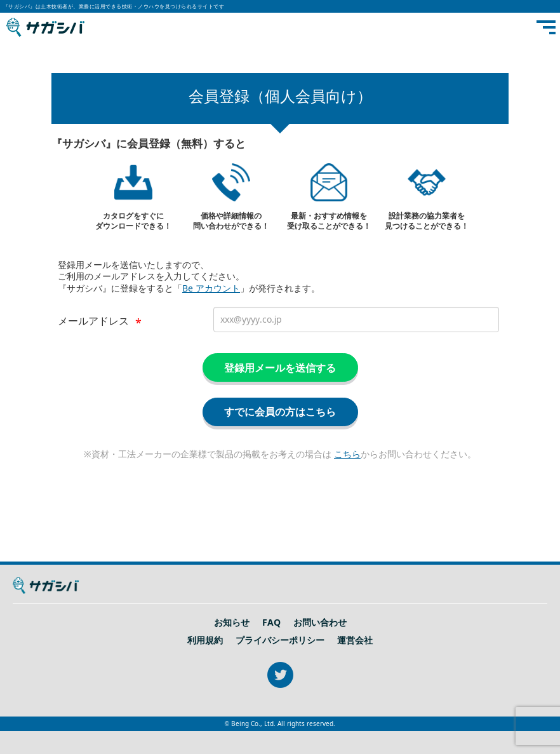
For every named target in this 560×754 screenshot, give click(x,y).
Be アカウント (211, 288)
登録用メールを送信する (280, 368)
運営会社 (355, 640)
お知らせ (232, 623)
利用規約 (205, 640)
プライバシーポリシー (280, 640)
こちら (347, 454)
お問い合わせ (320, 623)
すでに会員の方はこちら (280, 412)
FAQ (271, 623)
